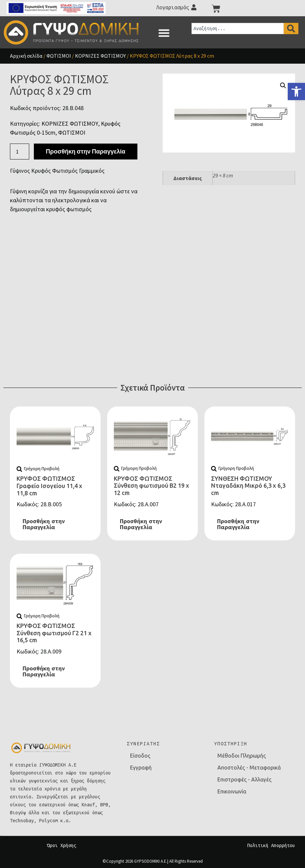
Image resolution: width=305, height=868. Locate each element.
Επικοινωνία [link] (232, 791)
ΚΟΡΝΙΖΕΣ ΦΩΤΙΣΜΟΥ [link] (100, 56)
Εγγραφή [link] (141, 768)
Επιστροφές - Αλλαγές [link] (244, 779)
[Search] (291, 29)
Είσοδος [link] (140, 756)
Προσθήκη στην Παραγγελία (85, 151)
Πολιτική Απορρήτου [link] (271, 845)
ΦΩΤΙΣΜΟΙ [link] (59, 56)
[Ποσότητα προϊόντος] (20, 152)
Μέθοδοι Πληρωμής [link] (242, 756)
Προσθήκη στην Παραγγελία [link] (44, 524)
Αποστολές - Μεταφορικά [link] (249, 768)
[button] (164, 33)
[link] (296, 92)
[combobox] (238, 29)
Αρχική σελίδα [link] (26, 56)
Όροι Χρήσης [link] (62, 845)
